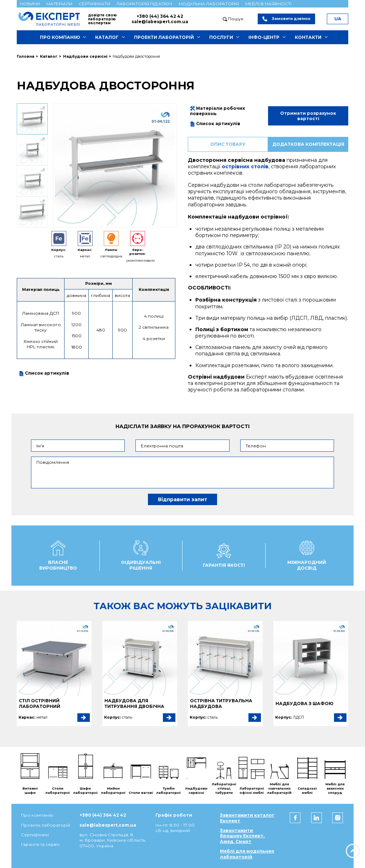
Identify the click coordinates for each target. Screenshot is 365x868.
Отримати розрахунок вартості (308, 116)
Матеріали (59, 4)
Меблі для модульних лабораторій (247, 854)
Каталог (107, 37)
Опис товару (228, 144)
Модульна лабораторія (209, 4)
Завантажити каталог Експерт (247, 818)
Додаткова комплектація (308, 144)
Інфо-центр (264, 37)
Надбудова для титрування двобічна (134, 703)
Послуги (221, 37)
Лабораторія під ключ (144, 4)
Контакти (308, 37)
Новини (30, 4)
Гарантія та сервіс (40, 844)
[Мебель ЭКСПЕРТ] (52, 19)
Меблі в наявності (268, 4)
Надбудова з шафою (304, 703)
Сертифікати (94, 4)
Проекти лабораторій (164, 37)
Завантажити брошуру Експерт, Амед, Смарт (242, 836)
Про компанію (60, 37)
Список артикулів (44, 373)
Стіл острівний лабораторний (40, 703)
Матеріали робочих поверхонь (217, 111)
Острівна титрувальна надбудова (221, 703)
